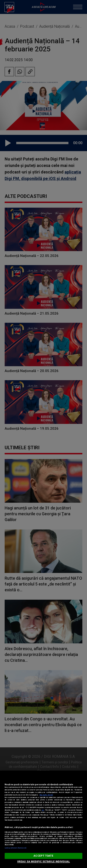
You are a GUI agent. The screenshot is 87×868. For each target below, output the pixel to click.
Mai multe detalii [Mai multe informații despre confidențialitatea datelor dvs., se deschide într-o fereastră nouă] (46, 795)
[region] (43, 819)
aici (43, 810)
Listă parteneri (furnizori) (15, 848)
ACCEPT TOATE (43, 856)
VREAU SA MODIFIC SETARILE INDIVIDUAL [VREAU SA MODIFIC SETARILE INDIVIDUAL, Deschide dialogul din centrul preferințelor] (43, 862)
